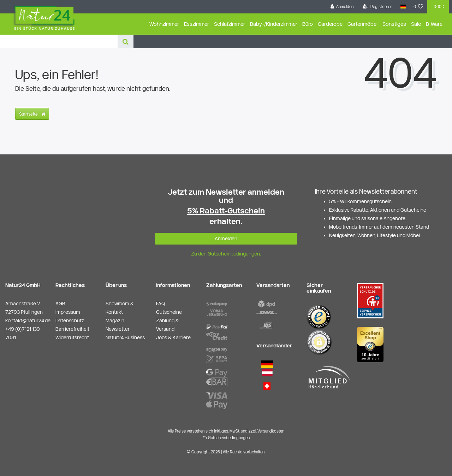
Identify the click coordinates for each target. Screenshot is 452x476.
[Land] (403, 7)
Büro (308, 24)
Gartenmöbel (362, 24)
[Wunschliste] (418, 7)
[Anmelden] (342, 7)
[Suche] (126, 42)
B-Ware (434, 24)
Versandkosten (271, 431)
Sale (416, 24)
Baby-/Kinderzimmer (274, 24)
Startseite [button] (32, 114)
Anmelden (226, 239)
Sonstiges (394, 24)
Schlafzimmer (230, 24)
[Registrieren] (378, 7)
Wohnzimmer (164, 24)
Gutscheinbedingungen (229, 438)
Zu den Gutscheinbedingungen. (226, 254)
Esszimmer (197, 24)
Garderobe (330, 24)
